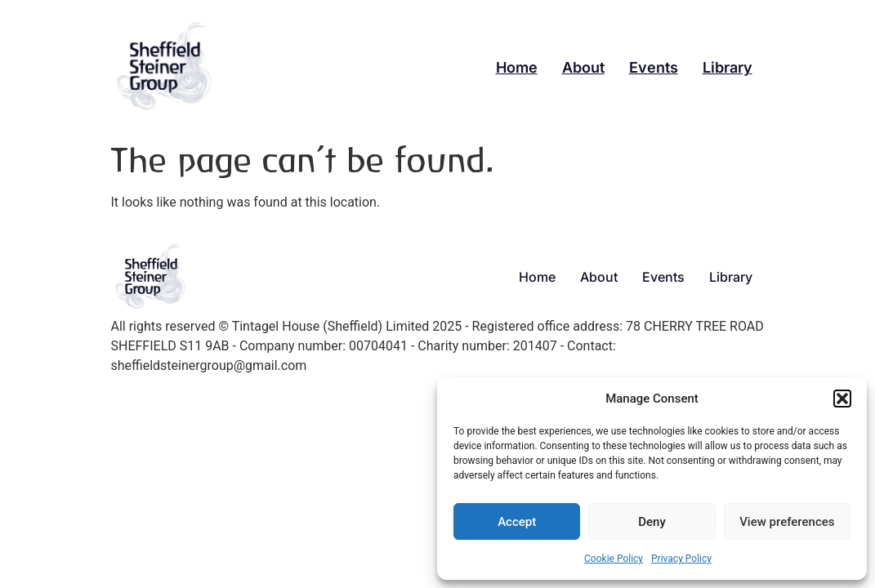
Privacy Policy (681, 559)
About (583, 67)
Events (654, 67)
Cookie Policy (614, 559)
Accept (517, 522)
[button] (842, 399)
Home (517, 67)
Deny (652, 522)
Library (728, 67)
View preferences (787, 522)
